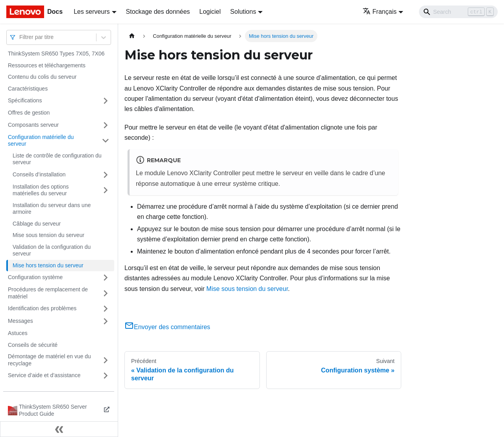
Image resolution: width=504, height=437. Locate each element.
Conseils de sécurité (33, 345)
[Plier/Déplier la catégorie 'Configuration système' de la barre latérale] (106, 278)
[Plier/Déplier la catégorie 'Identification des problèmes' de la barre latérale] (106, 309)
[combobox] (20, 37)
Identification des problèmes (42, 308)
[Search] (458, 12)
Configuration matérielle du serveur (41, 141)
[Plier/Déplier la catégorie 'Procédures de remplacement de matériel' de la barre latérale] (106, 293)
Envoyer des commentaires (167, 327)
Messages (20, 321)
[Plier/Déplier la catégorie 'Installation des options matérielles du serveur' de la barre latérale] (106, 190)
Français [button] (380, 12)
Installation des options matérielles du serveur (41, 190)
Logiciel (210, 12)
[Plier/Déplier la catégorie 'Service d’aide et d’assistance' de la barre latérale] (106, 376)
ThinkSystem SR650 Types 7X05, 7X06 (56, 54)
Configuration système (35, 277)
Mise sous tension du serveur (48, 235)
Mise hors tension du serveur (48, 265)
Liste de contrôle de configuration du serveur (57, 159)
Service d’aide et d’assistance (44, 375)
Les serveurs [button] (92, 12)
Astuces (18, 333)
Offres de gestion (29, 113)
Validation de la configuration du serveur (52, 250)
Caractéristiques (28, 89)
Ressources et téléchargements (47, 65)
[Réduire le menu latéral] (59, 429)
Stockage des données (158, 12)
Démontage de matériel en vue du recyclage (49, 360)
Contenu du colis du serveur (42, 77)
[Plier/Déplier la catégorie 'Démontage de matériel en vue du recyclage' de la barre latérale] (106, 360)
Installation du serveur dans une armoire (52, 209)
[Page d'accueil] (132, 36)
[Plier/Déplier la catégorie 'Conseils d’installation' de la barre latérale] (106, 175)
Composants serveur (33, 125)
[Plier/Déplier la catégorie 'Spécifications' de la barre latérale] (106, 101)
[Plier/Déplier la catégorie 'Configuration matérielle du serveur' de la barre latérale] (106, 141)
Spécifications (25, 100)
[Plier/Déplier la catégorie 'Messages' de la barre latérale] (106, 321)
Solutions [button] (243, 12)
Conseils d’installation (39, 174)
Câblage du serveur (37, 224)
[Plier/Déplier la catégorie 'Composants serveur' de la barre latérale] (106, 125)
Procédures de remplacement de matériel (48, 293)
